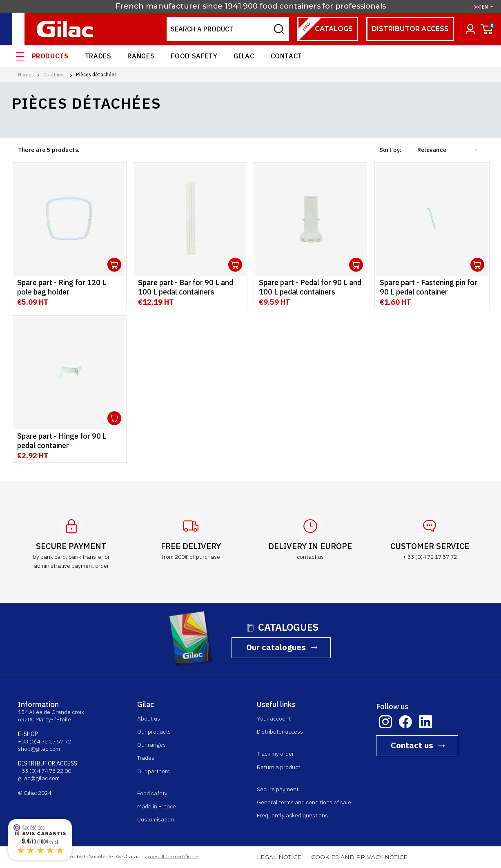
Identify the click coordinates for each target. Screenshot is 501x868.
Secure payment (278, 789)
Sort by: (391, 150)
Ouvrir (114, 265)
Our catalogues (276, 647)
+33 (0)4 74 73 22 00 (45, 771)
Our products (154, 732)
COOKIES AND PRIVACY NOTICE (359, 857)
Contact (286, 56)
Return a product (278, 767)
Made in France (157, 806)
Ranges (141, 56)
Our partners (154, 771)
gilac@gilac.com (39, 778)
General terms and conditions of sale (304, 802)
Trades (98, 56)
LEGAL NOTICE (279, 857)
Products (50, 56)
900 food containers (282, 6)
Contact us (412, 745)
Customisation (156, 819)
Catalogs (325, 29)
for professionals (354, 6)
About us (149, 718)
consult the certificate (173, 856)
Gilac (244, 56)
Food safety (194, 56)
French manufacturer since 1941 (178, 6)
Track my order (275, 754)
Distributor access (410, 29)
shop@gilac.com (39, 749)
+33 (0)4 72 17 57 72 (45, 741)
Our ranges (151, 745)
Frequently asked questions (292, 815)
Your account (274, 718)
